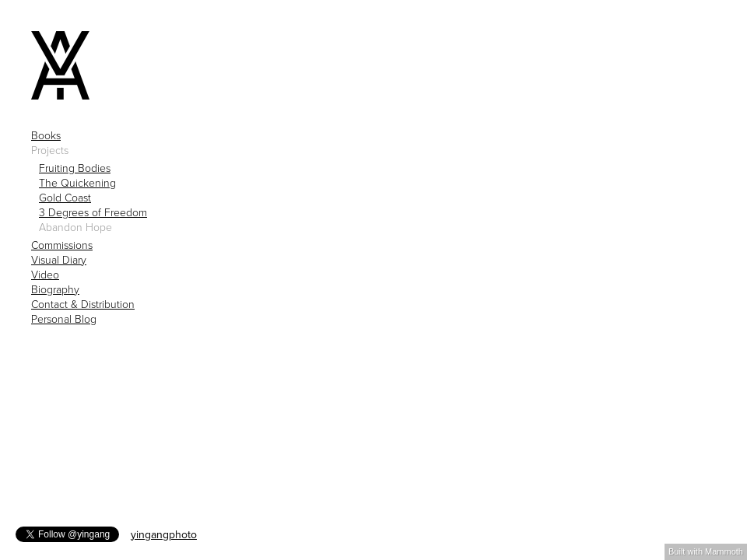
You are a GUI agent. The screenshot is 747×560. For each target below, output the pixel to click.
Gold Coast (65, 198)
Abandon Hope (75, 228)
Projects (50, 151)
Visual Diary (59, 261)
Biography (55, 290)
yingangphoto (164, 535)
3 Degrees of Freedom (93, 213)
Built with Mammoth (706, 551)
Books (46, 136)
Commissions (62, 246)
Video (45, 275)
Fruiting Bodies (75, 169)
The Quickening (77, 184)
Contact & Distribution (83, 305)
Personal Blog (64, 320)
